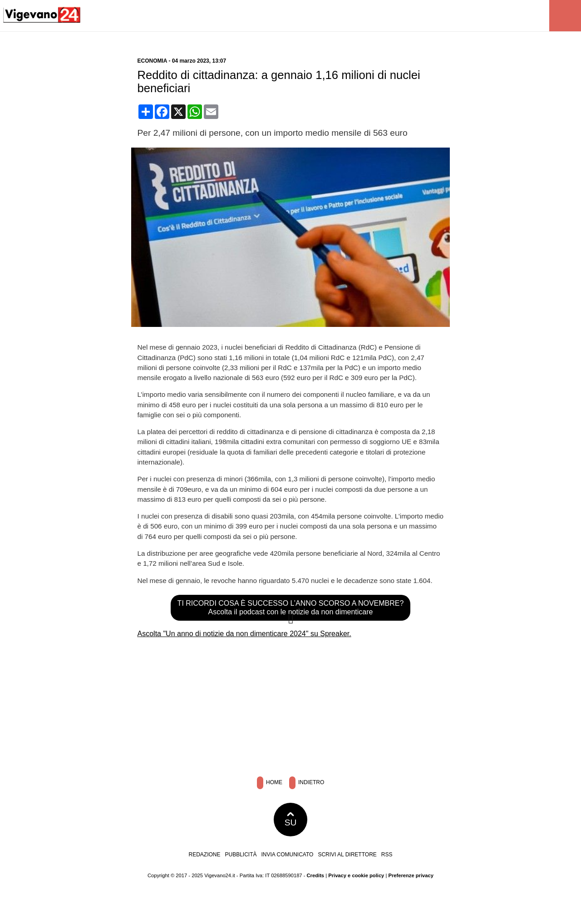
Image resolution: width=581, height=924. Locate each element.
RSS (387, 855)
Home (270, 783)
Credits (316, 875)
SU (291, 820)
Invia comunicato (288, 855)
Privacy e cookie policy (356, 875)
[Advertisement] (290, 704)
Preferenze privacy (411, 875)
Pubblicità (241, 855)
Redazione (204, 855)
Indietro (307, 783)
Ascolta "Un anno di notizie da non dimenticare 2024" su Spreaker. (244, 634)
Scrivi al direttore (347, 855)
